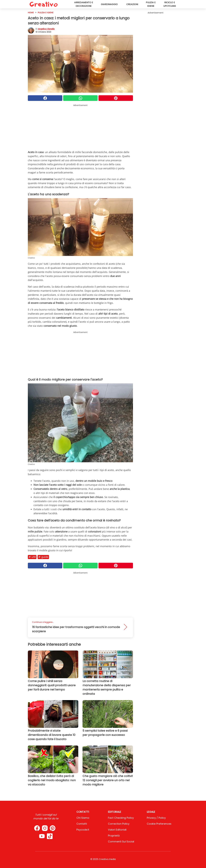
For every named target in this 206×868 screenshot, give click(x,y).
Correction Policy (119, 824)
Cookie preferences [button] (159, 824)
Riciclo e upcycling (170, 4)
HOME (31, 13)
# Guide (43, 557)
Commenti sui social (121, 842)
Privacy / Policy (156, 818)
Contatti (82, 824)
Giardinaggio (109, 4)
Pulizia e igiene (151, 4)
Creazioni (132, 4)
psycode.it (83, 830)
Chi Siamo (83, 818)
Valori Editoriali (117, 830)
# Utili (32, 557)
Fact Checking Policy (121, 818)
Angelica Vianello (46, 29)
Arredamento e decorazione (84, 4)
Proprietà (114, 836)
